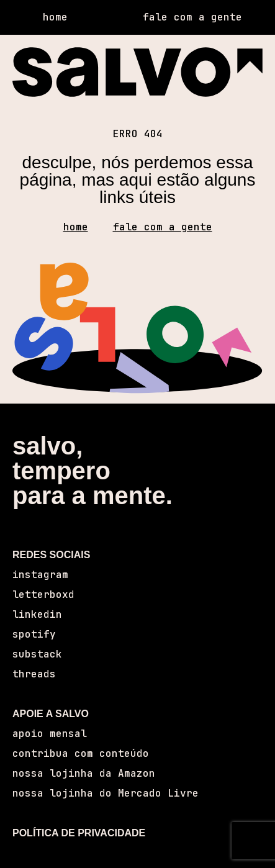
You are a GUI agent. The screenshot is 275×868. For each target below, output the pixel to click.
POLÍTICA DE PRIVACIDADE (79, 833)
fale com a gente (163, 227)
